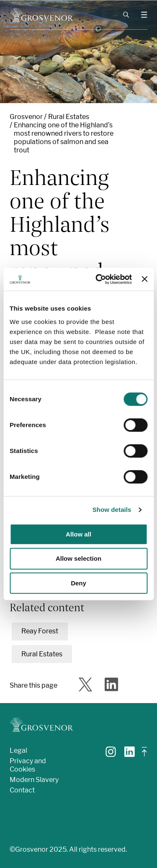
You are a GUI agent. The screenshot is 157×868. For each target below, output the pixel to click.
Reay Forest (40, 631)
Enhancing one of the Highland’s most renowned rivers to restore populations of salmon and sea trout (64, 138)
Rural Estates (69, 117)
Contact (22, 790)
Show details (112, 510)
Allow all (78, 534)
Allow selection (78, 558)
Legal (18, 750)
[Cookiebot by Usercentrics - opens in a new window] (99, 279)
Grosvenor (26, 117)
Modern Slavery (34, 780)
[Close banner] (144, 279)
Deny (78, 583)
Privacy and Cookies (28, 765)
